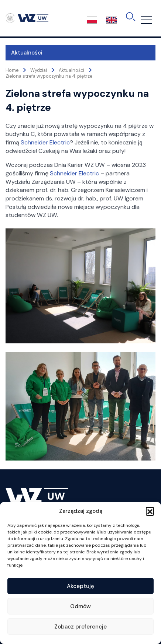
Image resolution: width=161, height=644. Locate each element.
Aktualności (27, 53)
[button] (150, 511)
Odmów (80, 606)
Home (12, 70)
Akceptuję (80, 586)
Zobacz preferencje (80, 627)
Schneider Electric (45, 142)
